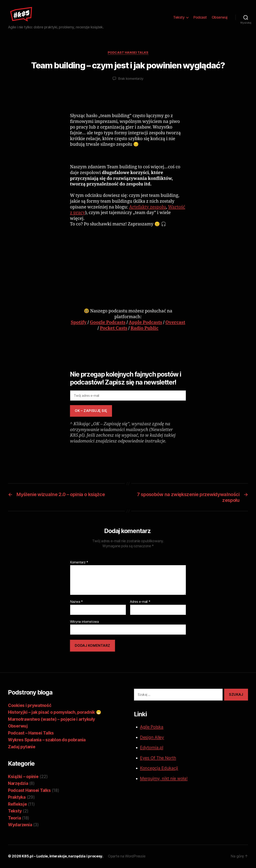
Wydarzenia (20, 825)
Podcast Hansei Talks (128, 53)
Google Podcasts (108, 323)
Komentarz (79, 563)
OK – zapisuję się (91, 412)
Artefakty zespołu (148, 208)
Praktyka (17, 798)
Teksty (179, 18)
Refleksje (17, 805)
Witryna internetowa (84, 622)
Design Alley (152, 738)
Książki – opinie (23, 777)
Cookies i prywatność (30, 706)
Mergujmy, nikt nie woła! (164, 779)
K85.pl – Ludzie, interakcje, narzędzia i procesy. (62, 857)
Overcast (175, 323)
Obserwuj (220, 18)
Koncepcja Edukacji (159, 769)
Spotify (79, 323)
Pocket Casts (113, 329)
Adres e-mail (140, 603)
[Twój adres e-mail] (128, 396)
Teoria (14, 819)
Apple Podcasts (145, 323)
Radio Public (144, 329)
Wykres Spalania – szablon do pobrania (47, 740)
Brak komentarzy (131, 79)
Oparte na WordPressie (127, 857)
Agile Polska (152, 728)
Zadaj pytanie (22, 747)
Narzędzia (18, 784)
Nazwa (76, 603)
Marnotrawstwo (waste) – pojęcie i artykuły (51, 720)
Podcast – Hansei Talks (31, 734)
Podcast (200, 18)
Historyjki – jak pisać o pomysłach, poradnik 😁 (55, 713)
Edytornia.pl (152, 748)
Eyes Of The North (158, 759)
